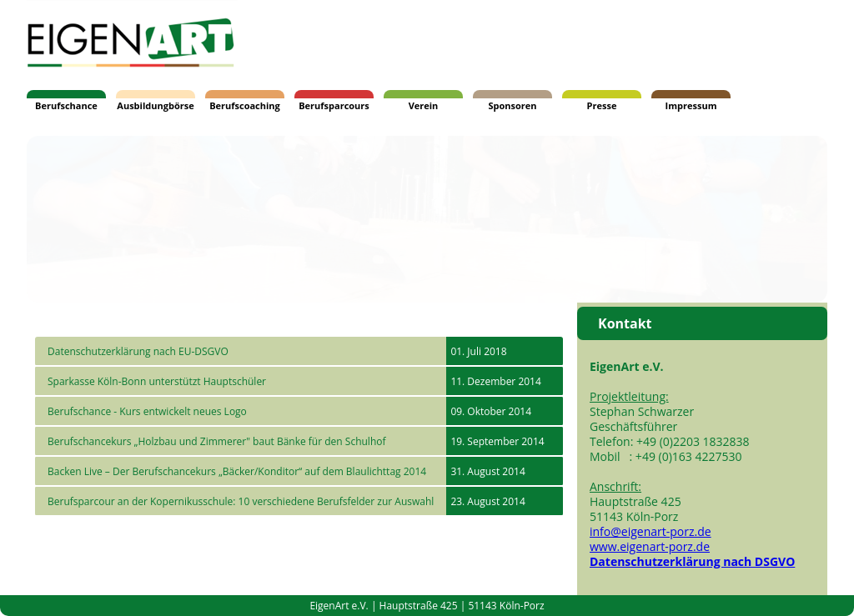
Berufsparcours (334, 105)
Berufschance (66, 105)
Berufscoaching (245, 105)
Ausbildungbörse (155, 105)
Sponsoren (512, 105)
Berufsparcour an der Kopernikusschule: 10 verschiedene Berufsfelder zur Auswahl (241, 501)
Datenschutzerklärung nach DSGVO (692, 561)
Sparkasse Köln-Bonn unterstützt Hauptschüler (157, 381)
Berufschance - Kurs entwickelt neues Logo (147, 411)
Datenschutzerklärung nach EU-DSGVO (138, 351)
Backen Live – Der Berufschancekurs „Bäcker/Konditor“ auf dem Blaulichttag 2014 (237, 471)
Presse (602, 105)
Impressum (691, 105)
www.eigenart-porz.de (650, 546)
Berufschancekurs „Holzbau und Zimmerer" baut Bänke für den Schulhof (217, 441)
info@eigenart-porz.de (651, 531)
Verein (424, 105)
